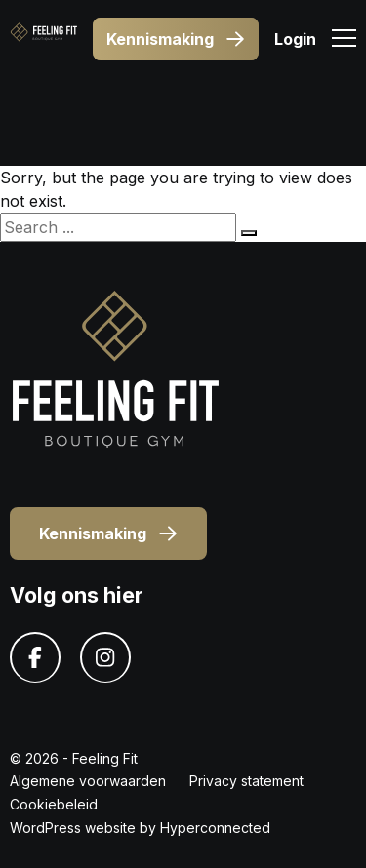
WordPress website (73, 828)
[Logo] (43, 39)
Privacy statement (246, 781)
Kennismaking (176, 39)
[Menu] (344, 41)
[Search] (249, 233)
